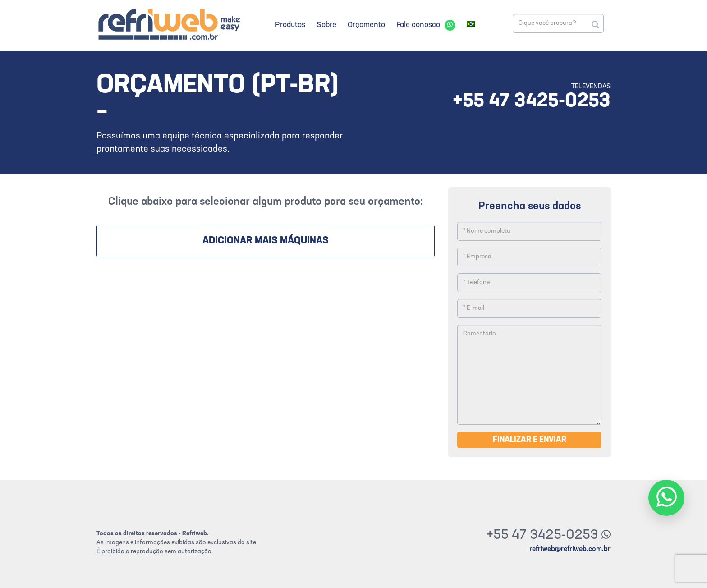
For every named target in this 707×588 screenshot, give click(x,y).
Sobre (326, 25)
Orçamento (366, 25)
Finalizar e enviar (530, 440)
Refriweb (169, 24)
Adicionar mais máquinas (266, 241)
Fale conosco (418, 25)
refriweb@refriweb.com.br (570, 549)
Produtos (290, 25)
